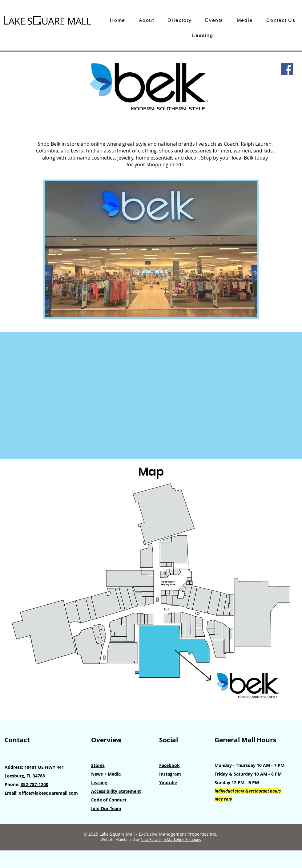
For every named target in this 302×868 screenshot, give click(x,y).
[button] (151, 249)
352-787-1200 (34, 784)
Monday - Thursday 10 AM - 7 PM (250, 765)
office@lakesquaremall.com (48, 793)
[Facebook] (287, 69)
